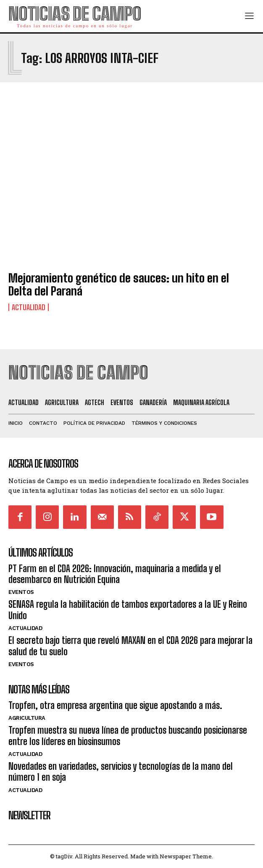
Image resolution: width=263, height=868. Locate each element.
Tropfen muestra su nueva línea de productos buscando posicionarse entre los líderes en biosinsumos (128, 736)
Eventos (21, 592)
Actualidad (29, 307)
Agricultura (27, 718)
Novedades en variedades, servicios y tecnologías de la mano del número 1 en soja (121, 772)
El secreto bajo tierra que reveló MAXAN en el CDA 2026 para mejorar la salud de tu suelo (130, 646)
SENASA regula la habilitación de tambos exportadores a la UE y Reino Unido (128, 610)
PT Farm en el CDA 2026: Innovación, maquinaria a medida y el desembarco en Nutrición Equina (115, 574)
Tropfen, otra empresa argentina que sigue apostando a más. (115, 705)
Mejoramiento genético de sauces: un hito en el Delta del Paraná (119, 284)
